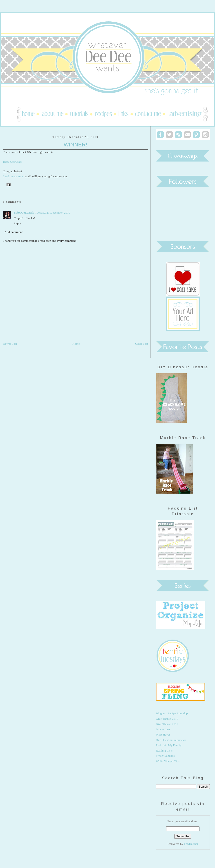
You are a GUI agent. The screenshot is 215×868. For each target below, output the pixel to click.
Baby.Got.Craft (24, 213)
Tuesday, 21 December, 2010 (53, 213)
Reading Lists (164, 751)
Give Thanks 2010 (167, 719)
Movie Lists (163, 729)
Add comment (14, 232)
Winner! (75, 145)
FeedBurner (191, 844)
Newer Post (10, 344)
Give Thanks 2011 (167, 724)
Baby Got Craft (12, 162)
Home (76, 344)
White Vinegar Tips (168, 761)
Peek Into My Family (169, 745)
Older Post (142, 344)
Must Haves (163, 735)
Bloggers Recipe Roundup (172, 713)
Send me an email (14, 176)
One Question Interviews (171, 740)
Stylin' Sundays (165, 756)
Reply (17, 223)
